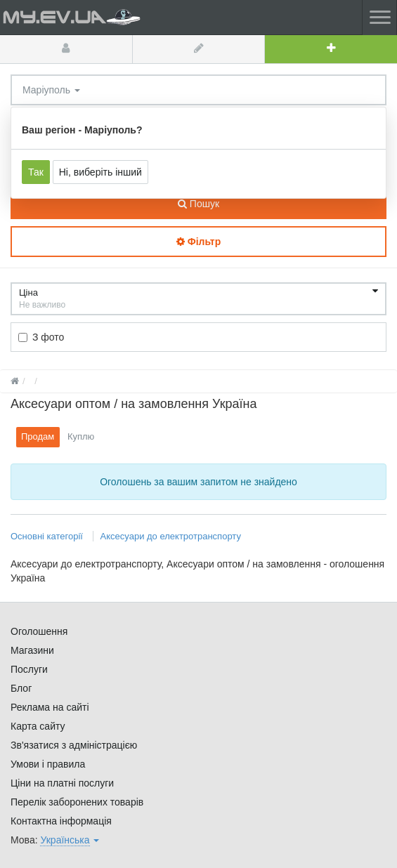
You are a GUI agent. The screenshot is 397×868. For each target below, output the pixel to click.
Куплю (81, 436)
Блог (21, 688)
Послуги (29, 669)
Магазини (32, 650)
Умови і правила (48, 764)
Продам (38, 436)
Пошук (198, 204)
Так (36, 172)
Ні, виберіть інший (100, 172)
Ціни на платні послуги (62, 783)
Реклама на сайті (50, 707)
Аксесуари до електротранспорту (171, 536)
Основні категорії (48, 536)
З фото (41, 337)
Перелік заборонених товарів (77, 802)
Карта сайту (38, 726)
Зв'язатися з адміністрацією (74, 745)
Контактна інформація (61, 821)
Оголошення (39, 631)
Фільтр (198, 242)
